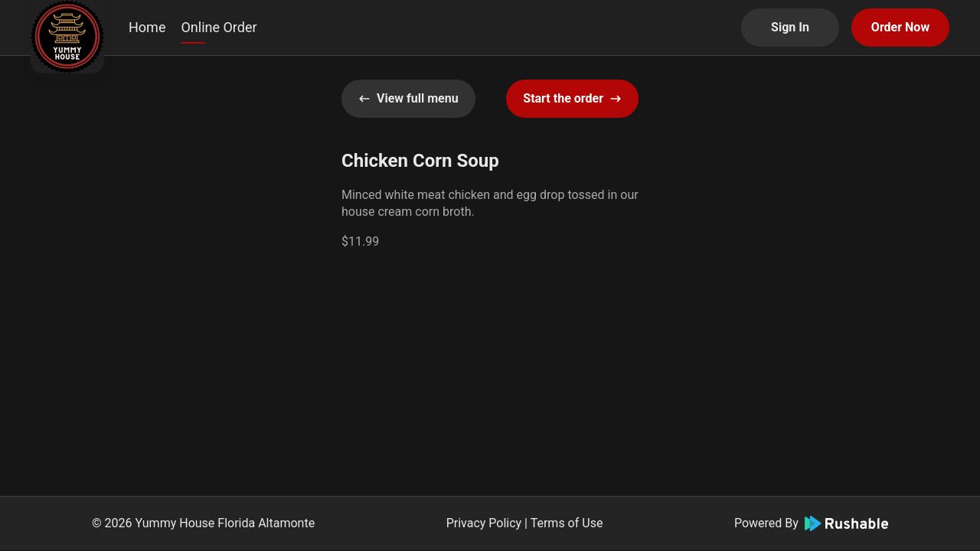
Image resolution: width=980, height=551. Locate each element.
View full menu (408, 98)
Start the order (572, 98)
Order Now (900, 27)
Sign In (790, 27)
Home (147, 27)
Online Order (219, 27)
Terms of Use (567, 523)
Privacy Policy (484, 523)
